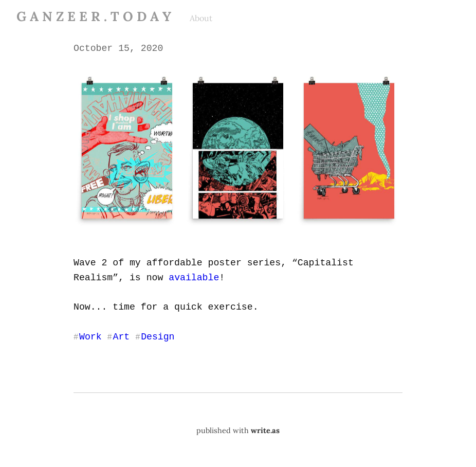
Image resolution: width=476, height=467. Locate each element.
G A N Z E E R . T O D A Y (94, 16)
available (193, 277)
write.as (265, 429)
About (201, 18)
